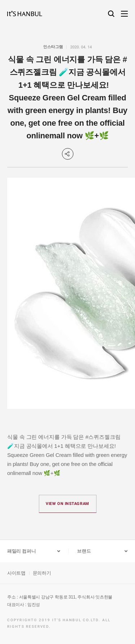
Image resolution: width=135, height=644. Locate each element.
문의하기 (42, 573)
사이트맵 (16, 573)
